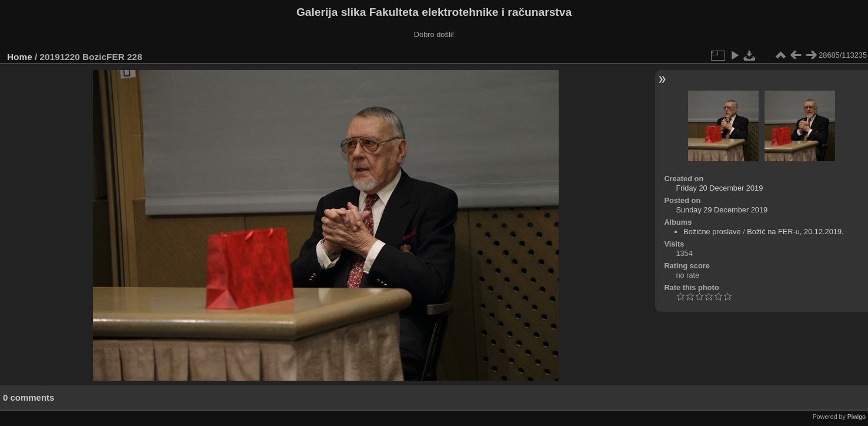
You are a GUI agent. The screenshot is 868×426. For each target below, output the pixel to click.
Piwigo (857, 417)
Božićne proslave (712, 232)
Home (20, 57)
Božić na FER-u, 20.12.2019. (795, 232)
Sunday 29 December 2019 (722, 210)
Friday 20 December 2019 (719, 188)
